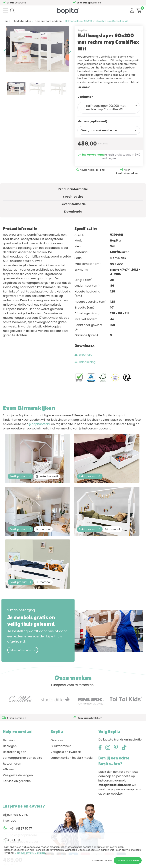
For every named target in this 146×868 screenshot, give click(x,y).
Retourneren (12, 764)
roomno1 (43, 529)
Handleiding (85, 362)
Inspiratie (10, 821)
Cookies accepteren (128, 860)
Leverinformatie (73, 204)
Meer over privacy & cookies (30, 853)
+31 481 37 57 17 (21, 829)
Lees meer (84, 87)
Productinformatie (73, 189)
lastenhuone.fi (47, 476)
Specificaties (73, 197)
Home (7, 21)
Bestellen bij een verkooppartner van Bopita (23, 755)
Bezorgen (10, 746)
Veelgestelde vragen (18, 775)
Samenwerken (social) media (72, 758)
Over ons (57, 740)
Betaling (9, 740)
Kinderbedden (22, 21)
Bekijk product (20, 476)
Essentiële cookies (102, 860)
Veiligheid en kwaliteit (66, 752)
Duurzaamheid (61, 746)
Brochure (83, 355)
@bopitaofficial (39, 424)
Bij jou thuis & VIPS (15, 815)
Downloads (73, 212)
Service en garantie (17, 781)
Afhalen (8, 769)
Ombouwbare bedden (48, 21)
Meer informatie (23, 650)
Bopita (82, 30)
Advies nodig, (92, 170)
